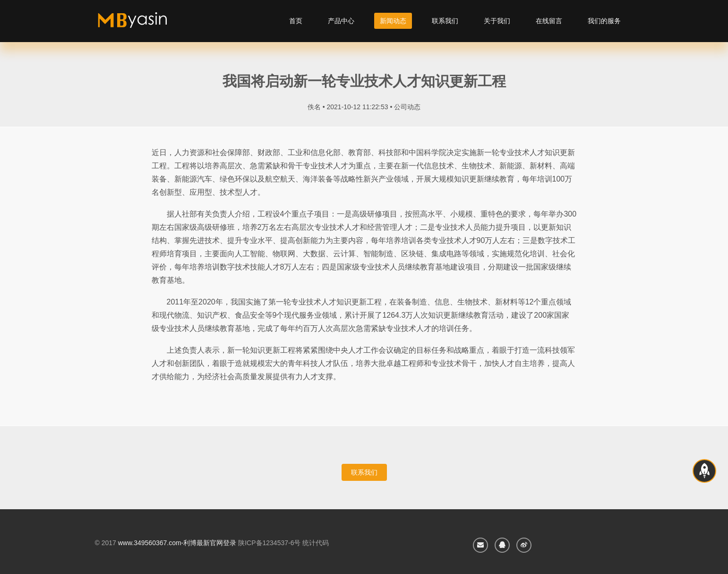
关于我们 (497, 21)
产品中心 (341, 21)
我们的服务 (604, 21)
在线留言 (549, 21)
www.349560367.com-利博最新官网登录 (177, 543)
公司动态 (407, 107)
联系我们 (445, 21)
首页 (296, 21)
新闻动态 (393, 21)
